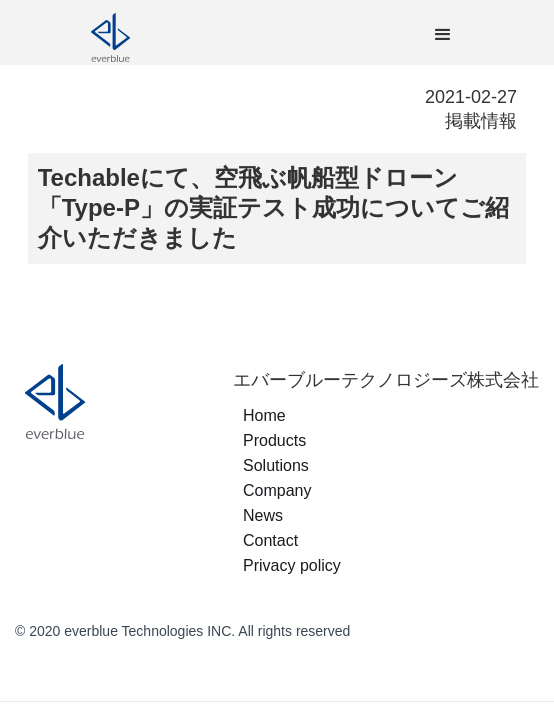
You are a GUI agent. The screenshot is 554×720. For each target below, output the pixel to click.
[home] (206, 35)
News (263, 515)
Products (274, 440)
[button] (443, 35)
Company (277, 490)
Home (264, 415)
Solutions (276, 465)
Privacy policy (292, 565)
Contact (270, 540)
